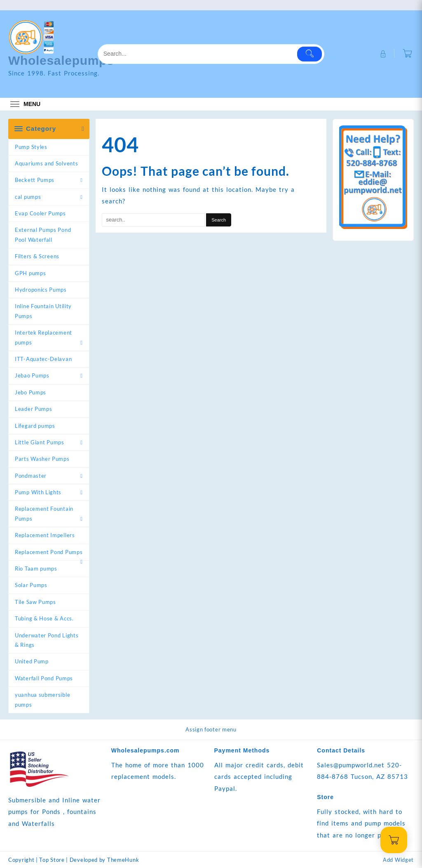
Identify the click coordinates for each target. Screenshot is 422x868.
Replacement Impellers (45, 535)
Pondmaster (31, 476)
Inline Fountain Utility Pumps (43, 311)
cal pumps (28, 197)
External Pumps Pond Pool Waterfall (43, 235)
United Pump (32, 661)
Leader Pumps (33, 409)
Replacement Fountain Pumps (44, 513)
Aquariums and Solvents (46, 163)
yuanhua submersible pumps (42, 699)
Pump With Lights (38, 492)
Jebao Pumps (32, 375)
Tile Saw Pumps (35, 602)
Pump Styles (31, 147)
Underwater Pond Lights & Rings (47, 640)
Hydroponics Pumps (41, 290)
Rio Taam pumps (36, 568)
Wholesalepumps (61, 60)
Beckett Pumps (35, 180)
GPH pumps (30, 273)
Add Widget (398, 860)
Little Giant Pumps (40, 442)
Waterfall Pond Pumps (44, 678)
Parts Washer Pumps (42, 459)
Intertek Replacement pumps (43, 337)
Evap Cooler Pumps (40, 213)
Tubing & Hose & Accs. (44, 618)
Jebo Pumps (30, 392)
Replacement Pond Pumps (49, 552)
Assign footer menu (211, 729)
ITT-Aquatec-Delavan (43, 359)
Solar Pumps (31, 585)
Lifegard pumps (35, 426)
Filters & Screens (37, 256)
